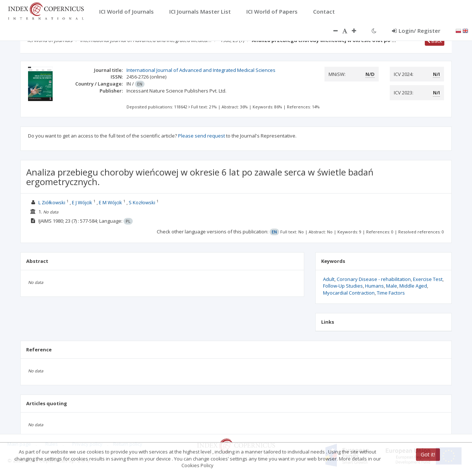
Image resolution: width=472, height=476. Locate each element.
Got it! (428, 454)
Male (392, 286)
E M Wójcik (110, 202)
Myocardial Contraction (349, 293)
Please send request (202, 136)
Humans (374, 286)
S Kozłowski (142, 202)
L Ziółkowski (52, 202)
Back (435, 41)
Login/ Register (416, 31)
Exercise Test (428, 279)
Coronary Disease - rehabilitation (374, 279)
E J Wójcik (82, 202)
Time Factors (391, 293)
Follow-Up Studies (343, 286)
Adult (329, 279)
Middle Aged (413, 286)
